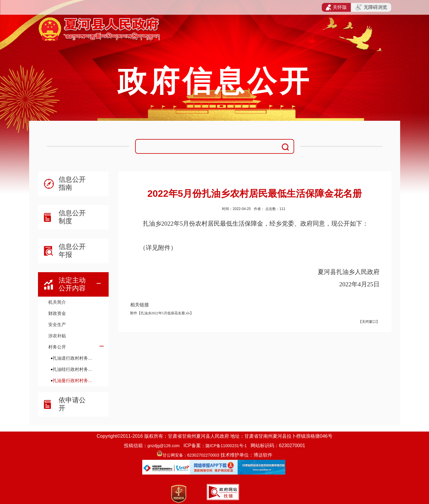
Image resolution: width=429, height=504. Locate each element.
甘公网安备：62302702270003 (191, 455)
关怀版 (336, 7)
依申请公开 (72, 404)
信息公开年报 (72, 251)
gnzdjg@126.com (164, 446)
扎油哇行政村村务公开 (75, 369)
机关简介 (57, 302)
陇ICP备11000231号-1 (226, 446)
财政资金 (57, 313)
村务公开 (57, 347)
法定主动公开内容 (72, 284)
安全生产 (57, 324)
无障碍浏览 (371, 7)
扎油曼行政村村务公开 (75, 380)
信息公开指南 (72, 183)
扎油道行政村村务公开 (75, 358)
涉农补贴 (57, 336)
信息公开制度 (72, 217)
